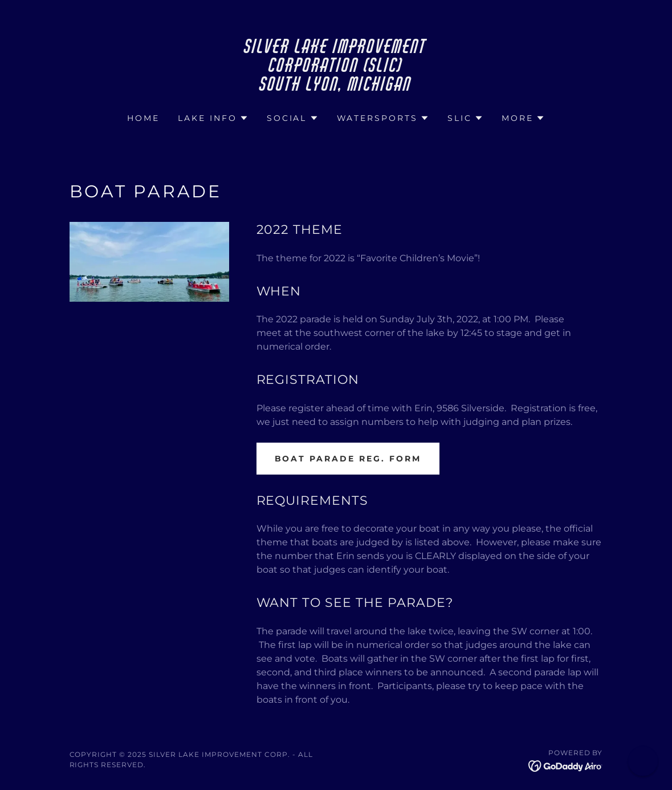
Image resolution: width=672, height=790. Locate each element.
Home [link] (143, 118)
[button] (213, 118)
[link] (336, 88)
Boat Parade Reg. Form (348, 459)
